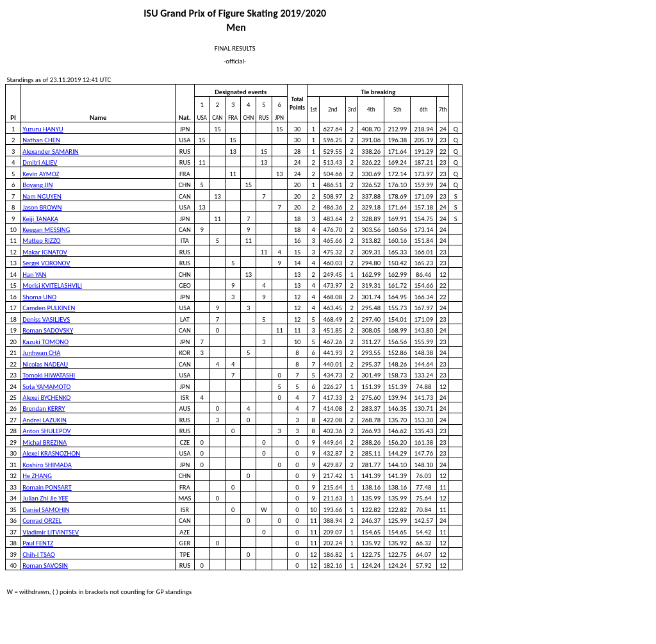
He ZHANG (37, 476)
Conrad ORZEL (42, 521)
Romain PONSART (47, 487)
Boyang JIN (37, 185)
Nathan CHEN (41, 140)
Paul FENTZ (38, 543)
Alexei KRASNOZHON (51, 453)
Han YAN (34, 275)
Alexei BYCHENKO (46, 398)
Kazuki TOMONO (45, 342)
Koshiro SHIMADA (47, 465)
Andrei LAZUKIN (45, 420)
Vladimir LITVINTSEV (51, 532)
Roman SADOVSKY (48, 330)
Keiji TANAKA (40, 219)
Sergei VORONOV (46, 263)
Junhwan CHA (41, 353)
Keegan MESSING (46, 230)
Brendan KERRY (44, 409)
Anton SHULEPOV (46, 431)
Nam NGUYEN (42, 196)
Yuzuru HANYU (43, 129)
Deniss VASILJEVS (46, 319)
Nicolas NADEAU (45, 364)
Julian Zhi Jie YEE (45, 498)
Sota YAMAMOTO (46, 387)
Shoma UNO (39, 297)
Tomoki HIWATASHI (49, 375)
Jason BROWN (42, 207)
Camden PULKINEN (49, 308)
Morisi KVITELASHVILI (52, 285)
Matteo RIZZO (41, 241)
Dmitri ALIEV (40, 162)
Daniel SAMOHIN (46, 510)
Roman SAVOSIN (45, 566)
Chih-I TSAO (39, 555)
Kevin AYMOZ (41, 174)
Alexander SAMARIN (51, 152)
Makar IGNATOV (45, 252)
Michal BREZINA (45, 442)
